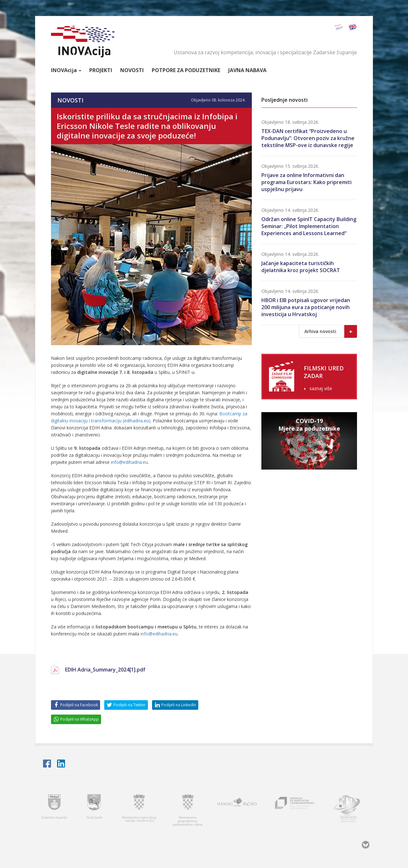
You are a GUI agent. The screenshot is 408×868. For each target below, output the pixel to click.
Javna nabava (247, 70)
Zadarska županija (54, 809)
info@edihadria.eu (129, 462)
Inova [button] (66, 70)
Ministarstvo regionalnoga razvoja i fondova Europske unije (140, 809)
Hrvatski (338, 27)
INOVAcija (83, 42)
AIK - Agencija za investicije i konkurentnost (295, 809)
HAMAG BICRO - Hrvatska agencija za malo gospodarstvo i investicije (238, 809)
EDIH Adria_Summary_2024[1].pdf (105, 670)
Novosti (132, 70)
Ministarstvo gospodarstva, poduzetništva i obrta (188, 809)
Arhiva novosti (331, 331)
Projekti (101, 70)
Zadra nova (350, 809)
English (352, 27)
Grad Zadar (95, 809)
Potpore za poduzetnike (186, 70)
